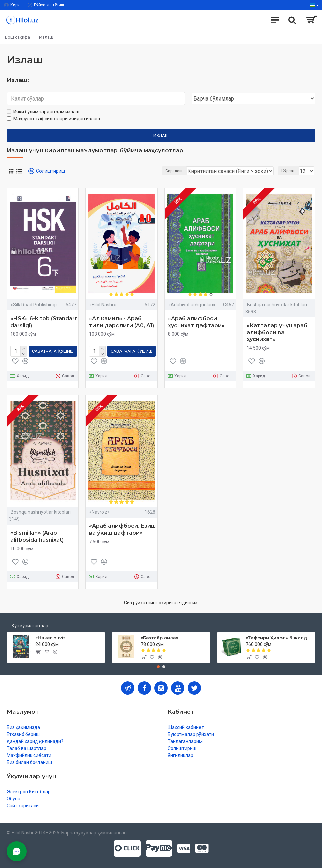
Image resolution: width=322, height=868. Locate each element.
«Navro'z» (100, 512)
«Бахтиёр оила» (159, 638)
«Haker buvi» (51, 638)
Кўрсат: (289, 171)
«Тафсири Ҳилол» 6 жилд (276, 638)
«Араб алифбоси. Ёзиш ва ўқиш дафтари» (122, 529)
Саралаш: (174, 171)
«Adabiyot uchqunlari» (192, 305)
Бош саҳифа (18, 37)
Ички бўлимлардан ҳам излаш (43, 112)
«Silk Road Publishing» (34, 305)
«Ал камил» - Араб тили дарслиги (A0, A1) (122, 322)
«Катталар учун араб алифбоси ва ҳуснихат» (277, 332)
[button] (158, 667)
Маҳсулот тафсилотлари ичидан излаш (53, 119)
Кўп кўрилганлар (30, 626)
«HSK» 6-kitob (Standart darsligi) (44, 322)
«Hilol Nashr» (103, 305)
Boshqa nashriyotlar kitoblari (277, 305)
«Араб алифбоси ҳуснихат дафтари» (196, 322)
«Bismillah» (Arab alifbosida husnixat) (37, 536)
